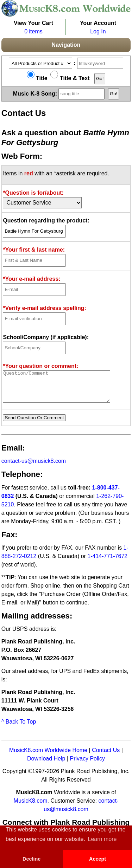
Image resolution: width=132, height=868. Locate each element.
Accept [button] (98, 859)
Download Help (46, 765)
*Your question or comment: (40, 366)
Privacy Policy (87, 765)
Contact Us (106, 756)
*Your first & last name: (34, 250)
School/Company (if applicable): (46, 337)
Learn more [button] (102, 839)
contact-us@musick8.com (34, 467)
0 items (33, 31)
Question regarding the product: (46, 221)
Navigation (66, 45)
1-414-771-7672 (107, 562)
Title (37, 78)
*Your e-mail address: (32, 279)
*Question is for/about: (33, 193)
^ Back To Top (19, 728)
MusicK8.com (31, 807)
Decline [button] (32, 859)
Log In (98, 31)
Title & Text (70, 78)
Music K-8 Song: (60, 93)
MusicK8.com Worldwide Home (48, 756)
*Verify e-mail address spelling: (45, 308)
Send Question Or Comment (34, 424)
